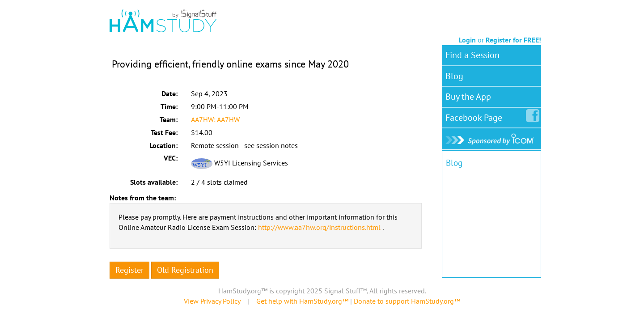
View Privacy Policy (212, 301)
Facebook (476, 116)
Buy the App (468, 97)
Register (129, 270)
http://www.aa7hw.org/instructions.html (319, 227)
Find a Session (472, 55)
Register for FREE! (513, 40)
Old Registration (185, 270)
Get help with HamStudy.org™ (302, 301)
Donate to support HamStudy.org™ (407, 301)
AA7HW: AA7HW (215, 119)
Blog (454, 76)
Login (467, 40)
